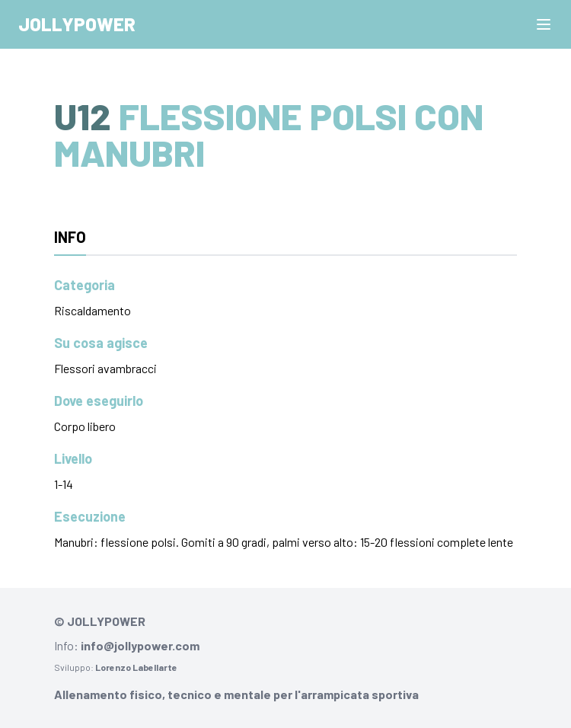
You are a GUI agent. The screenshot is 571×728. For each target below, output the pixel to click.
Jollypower (77, 24)
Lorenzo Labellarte (136, 667)
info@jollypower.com (140, 645)
